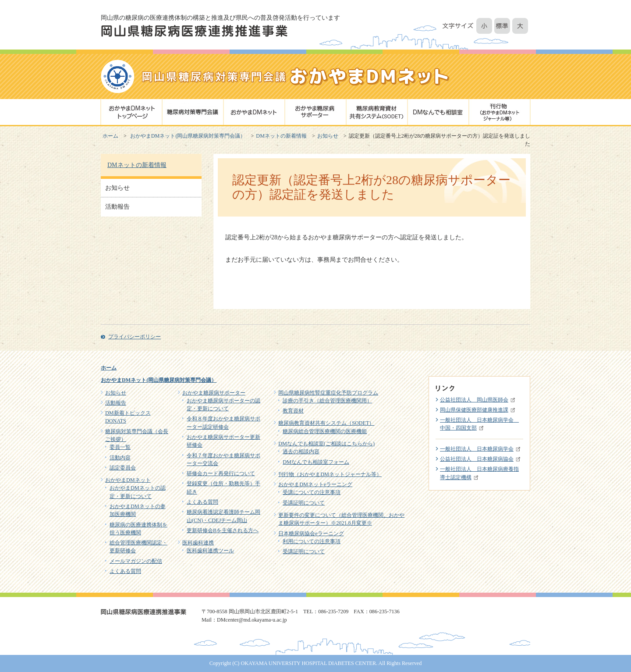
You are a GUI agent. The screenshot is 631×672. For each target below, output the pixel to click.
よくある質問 (125, 571)
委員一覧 (120, 447)
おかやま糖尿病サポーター (214, 393)
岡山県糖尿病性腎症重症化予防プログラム (328, 393)
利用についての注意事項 (312, 541)
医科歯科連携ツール (210, 551)
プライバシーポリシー (135, 337)
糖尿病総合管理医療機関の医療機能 (325, 431)
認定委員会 (123, 468)
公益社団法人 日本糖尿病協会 (477, 459)
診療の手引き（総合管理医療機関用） (327, 401)
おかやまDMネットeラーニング (315, 484)
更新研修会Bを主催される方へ (223, 530)
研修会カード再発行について (221, 473)
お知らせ (328, 136)
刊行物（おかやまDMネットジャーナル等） (330, 474)
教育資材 (293, 411)
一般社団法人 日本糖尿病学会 (477, 449)
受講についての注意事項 (312, 492)
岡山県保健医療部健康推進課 (474, 410)
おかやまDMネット (128, 480)
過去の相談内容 (301, 452)
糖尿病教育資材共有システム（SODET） (326, 423)
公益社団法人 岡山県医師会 (474, 400)
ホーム (110, 136)
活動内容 (120, 458)
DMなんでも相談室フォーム (316, 462)
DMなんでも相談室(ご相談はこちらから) (326, 444)
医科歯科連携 (198, 543)
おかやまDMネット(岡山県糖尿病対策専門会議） (188, 136)
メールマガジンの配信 (136, 561)
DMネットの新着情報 (281, 136)
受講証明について (304, 503)
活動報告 (117, 207)
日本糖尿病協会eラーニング (311, 533)
